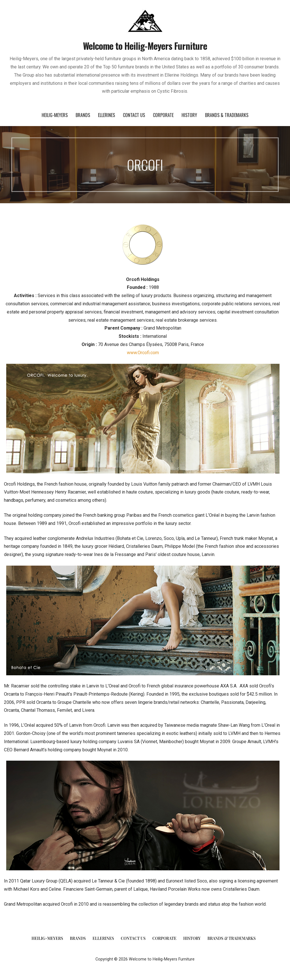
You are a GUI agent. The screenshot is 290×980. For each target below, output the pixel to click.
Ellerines (106, 115)
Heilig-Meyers (55, 115)
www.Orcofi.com (143, 353)
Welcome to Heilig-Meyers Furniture (145, 46)
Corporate (163, 115)
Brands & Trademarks (227, 115)
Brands (83, 115)
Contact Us (134, 115)
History (189, 115)
